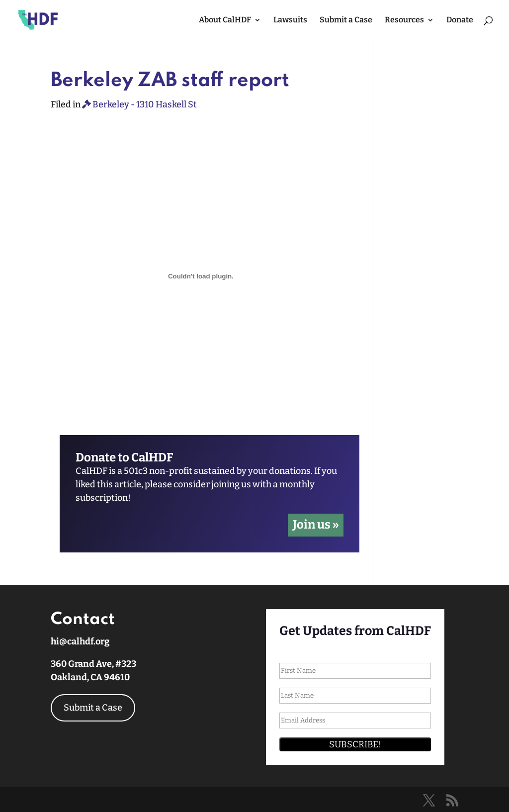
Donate (460, 20)
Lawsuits (290, 20)
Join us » (316, 525)
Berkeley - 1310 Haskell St (139, 104)
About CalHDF (225, 20)
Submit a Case (346, 20)
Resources (404, 20)
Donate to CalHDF (124, 458)
